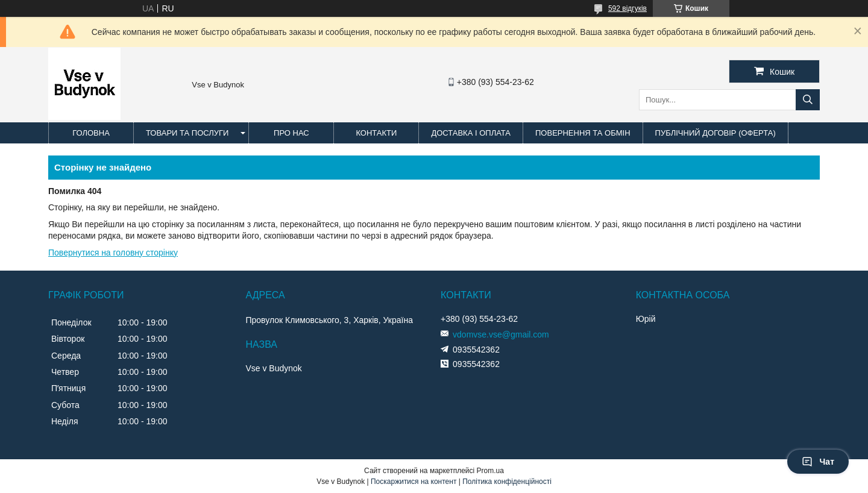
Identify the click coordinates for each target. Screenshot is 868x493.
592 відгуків (627, 8)
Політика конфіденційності (507, 482)
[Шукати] (808, 100)
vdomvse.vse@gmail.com (501, 334)
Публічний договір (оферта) (715, 133)
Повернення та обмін (583, 133)
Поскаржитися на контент (414, 482)
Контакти (376, 133)
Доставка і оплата (471, 133)
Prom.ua (490, 471)
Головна (91, 133)
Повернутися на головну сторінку (113, 253)
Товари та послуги (187, 133)
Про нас (291, 133)
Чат (818, 462)
